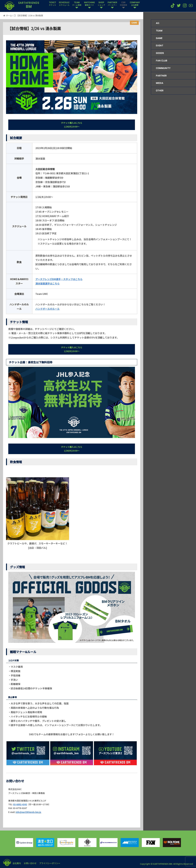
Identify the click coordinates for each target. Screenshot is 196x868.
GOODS (160, 53)
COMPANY (135, 4)
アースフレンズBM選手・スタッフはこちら (59, 279)
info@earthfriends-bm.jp (28, 812)
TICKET (52, 4)
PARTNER (112, 4)
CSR (123, 4)
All (158, 23)
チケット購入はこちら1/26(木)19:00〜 (72, 125)
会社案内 (17, 863)
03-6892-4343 (20, 804)
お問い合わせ (30, 863)
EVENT (160, 46)
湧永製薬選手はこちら (47, 283)
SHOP (101, 4)
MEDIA (160, 83)
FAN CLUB (162, 61)
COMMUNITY (163, 68)
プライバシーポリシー (50, 863)
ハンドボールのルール (47, 309)
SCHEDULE (64, 4)
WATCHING (89, 4)
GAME (134, 23)
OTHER (160, 91)
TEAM (77, 4)
